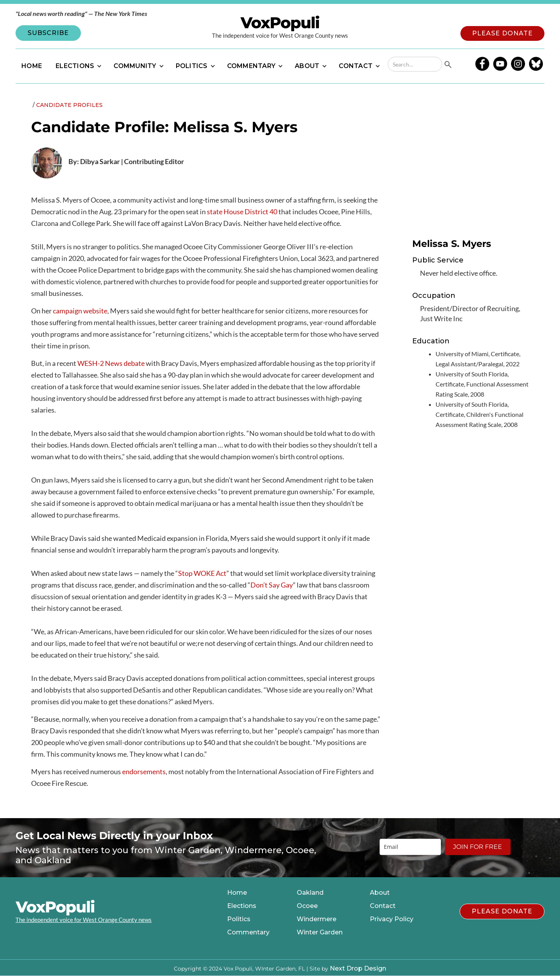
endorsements (144, 771)
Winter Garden (320, 932)
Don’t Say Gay (272, 585)
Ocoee (307, 906)
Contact (383, 906)
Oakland (310, 893)
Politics (239, 919)
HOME (32, 66)
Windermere (317, 919)
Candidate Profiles (69, 105)
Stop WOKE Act (202, 573)
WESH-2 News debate (111, 363)
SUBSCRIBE (48, 33)
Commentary (248, 932)
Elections (242, 906)
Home (237, 893)
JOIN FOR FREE (478, 847)
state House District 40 (242, 212)
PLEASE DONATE (502, 33)
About (380, 893)
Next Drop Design (358, 968)
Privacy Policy (392, 919)
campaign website (80, 311)
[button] (78, 66)
